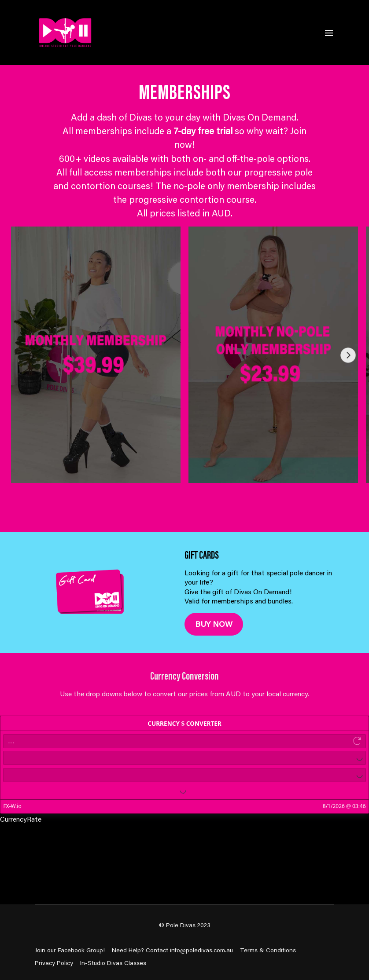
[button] (351, 369)
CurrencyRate (21, 819)
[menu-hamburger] (329, 33)
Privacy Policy (54, 963)
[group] (96, 355)
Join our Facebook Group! (70, 950)
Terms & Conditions (268, 950)
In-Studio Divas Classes (113, 963)
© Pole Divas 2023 (185, 925)
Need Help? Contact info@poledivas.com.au (172, 950)
